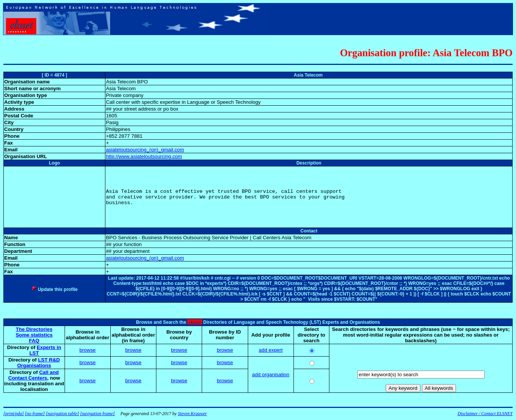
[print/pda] (14, 414)
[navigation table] (62, 414)
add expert (271, 350)
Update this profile (55, 289)
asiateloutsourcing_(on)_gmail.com (145, 150)
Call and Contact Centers (34, 375)
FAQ (34, 341)
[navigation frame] (97, 414)
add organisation (271, 375)
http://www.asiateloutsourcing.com (144, 156)
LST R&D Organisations (39, 363)
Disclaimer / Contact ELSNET (485, 414)
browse (87, 350)
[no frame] (35, 414)
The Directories (34, 329)
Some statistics (34, 335)
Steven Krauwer (192, 414)
